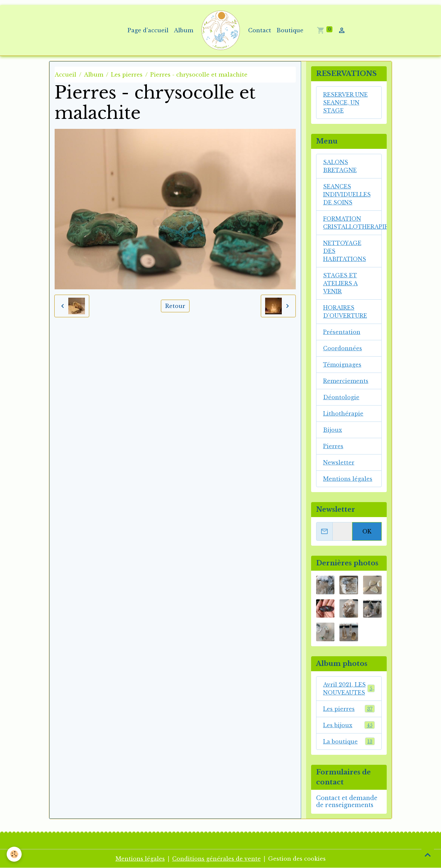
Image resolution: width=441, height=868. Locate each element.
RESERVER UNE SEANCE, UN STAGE (345, 103)
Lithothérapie (343, 414)
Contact (260, 30)
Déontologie (341, 397)
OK (367, 531)
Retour (175, 306)
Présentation (342, 332)
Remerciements (346, 381)
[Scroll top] (428, 855)
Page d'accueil (148, 30)
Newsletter (339, 462)
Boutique (290, 30)
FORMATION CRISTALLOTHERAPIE (352, 223)
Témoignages (342, 365)
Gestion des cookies (297, 859)
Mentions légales (348, 479)
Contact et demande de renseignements (347, 802)
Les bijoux (349, 725)
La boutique (349, 741)
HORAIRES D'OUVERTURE (345, 312)
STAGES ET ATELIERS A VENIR (340, 283)
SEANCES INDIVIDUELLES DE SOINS (347, 194)
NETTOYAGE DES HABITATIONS (345, 251)
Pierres (333, 446)
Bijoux (333, 430)
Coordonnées (343, 348)
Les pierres (127, 75)
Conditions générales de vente (217, 859)
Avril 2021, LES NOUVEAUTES (349, 689)
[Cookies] (14, 854)
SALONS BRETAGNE (340, 166)
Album (184, 30)
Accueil (65, 75)
